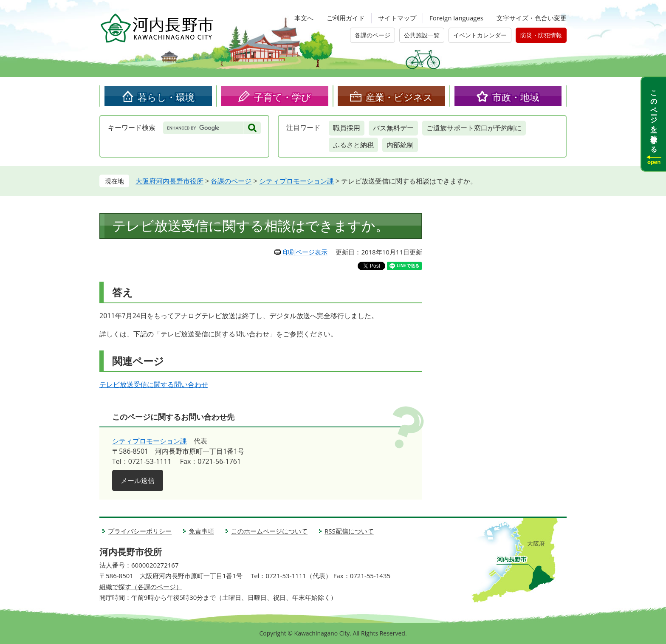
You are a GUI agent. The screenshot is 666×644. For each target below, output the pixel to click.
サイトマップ (397, 18)
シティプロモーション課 (296, 181)
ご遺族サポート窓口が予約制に (474, 128)
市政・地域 (516, 97)
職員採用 (347, 128)
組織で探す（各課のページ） (141, 587)
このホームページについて (269, 531)
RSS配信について (349, 531)
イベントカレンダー (480, 35)
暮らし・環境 (166, 97)
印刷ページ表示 (305, 252)
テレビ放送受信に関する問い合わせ (154, 384)
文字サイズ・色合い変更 (532, 18)
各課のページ (373, 35)
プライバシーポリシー (140, 531)
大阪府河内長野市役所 (169, 181)
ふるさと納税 (353, 145)
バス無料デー (393, 128)
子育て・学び (282, 97)
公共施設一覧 (422, 35)
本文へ (304, 18)
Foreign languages (456, 18)
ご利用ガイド (346, 18)
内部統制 (400, 145)
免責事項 (201, 531)
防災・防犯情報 (541, 35)
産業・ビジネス (399, 97)
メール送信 (138, 480)
